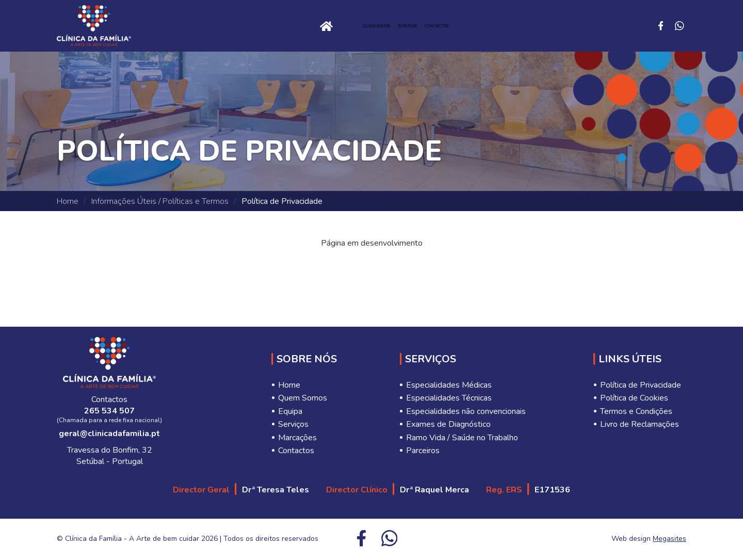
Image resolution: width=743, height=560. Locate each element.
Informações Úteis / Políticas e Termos (160, 201)
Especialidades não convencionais (466, 411)
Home (224, 26)
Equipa (290, 411)
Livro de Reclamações (640, 424)
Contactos (500, 26)
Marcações (297, 438)
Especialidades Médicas (449, 385)
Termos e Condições (636, 411)
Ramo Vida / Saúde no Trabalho (462, 438)
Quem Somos (342, 26)
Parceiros (423, 451)
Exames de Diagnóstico (448, 424)
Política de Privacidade (641, 385)
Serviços (422, 26)
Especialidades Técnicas (449, 398)
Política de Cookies (634, 398)
